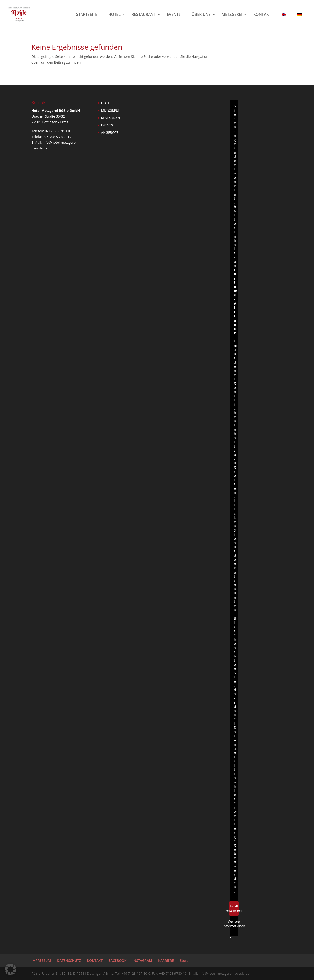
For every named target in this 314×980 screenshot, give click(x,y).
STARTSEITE (87, 15)
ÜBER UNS (201, 15)
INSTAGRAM (142, 960)
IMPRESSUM (41, 960)
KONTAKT (262, 15)
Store (184, 960)
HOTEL (114, 15)
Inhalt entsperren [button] (234, 908)
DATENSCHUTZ (69, 960)
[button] (11, 969)
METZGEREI (232, 15)
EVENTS (174, 15)
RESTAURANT (144, 15)
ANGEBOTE (110, 133)
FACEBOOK (118, 960)
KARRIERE (166, 960)
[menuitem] (286, 21)
